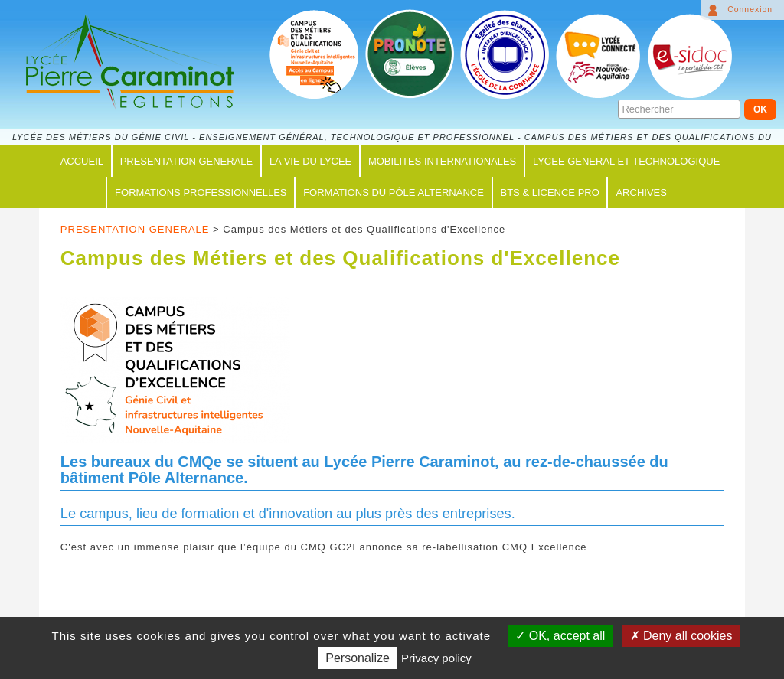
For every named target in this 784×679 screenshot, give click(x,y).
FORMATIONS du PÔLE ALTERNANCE (394, 193)
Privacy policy (436, 658)
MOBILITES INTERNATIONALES (442, 161)
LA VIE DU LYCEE (310, 161)
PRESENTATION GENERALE (187, 161)
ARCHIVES (641, 193)
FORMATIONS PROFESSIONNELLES (201, 193)
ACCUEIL (82, 161)
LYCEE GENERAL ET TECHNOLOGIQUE (626, 161)
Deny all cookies (681, 636)
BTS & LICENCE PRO (550, 193)
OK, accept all (560, 636)
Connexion (750, 10)
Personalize (358, 658)
